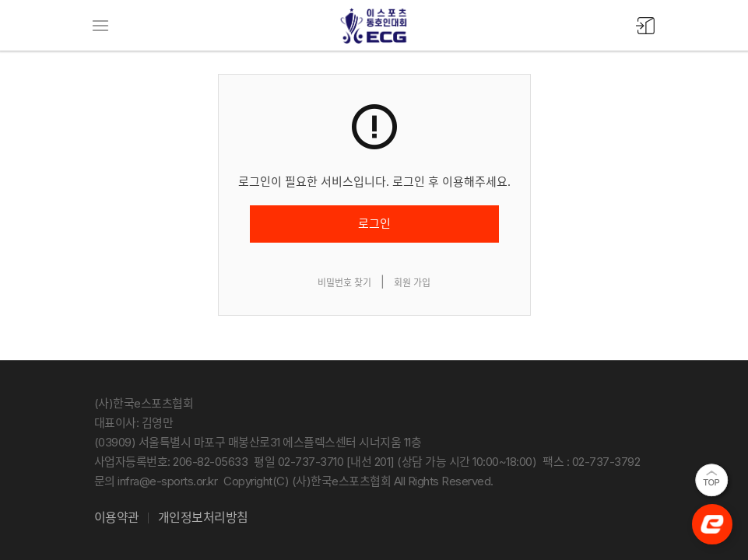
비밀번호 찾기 (344, 283)
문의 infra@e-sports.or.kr (156, 481)
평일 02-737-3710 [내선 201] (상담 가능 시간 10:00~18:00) (395, 462)
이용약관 (117, 517)
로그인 (374, 224)
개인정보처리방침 (203, 517)
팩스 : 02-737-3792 (591, 462)
